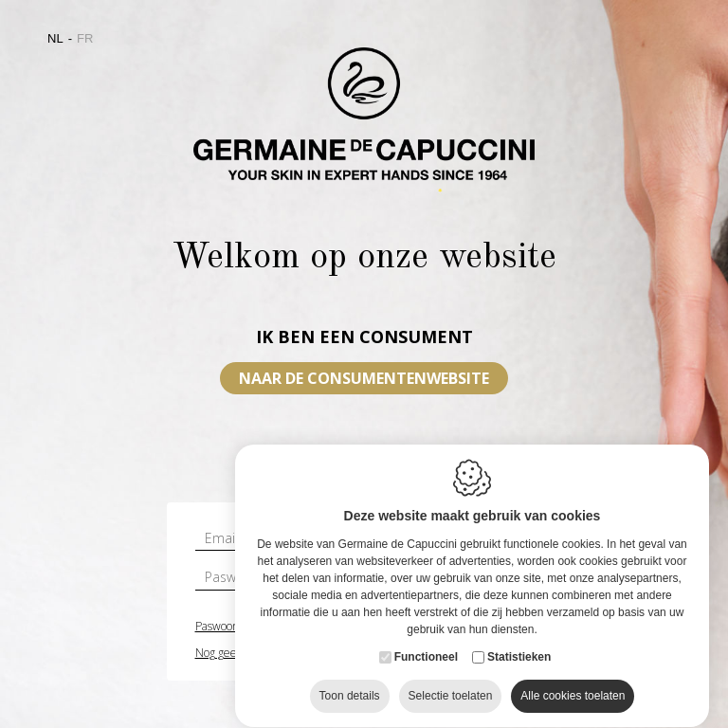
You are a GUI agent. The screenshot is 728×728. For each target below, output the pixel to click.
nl (55, 38)
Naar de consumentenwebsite (364, 378)
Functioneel (426, 661)
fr (85, 38)
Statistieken (519, 661)
